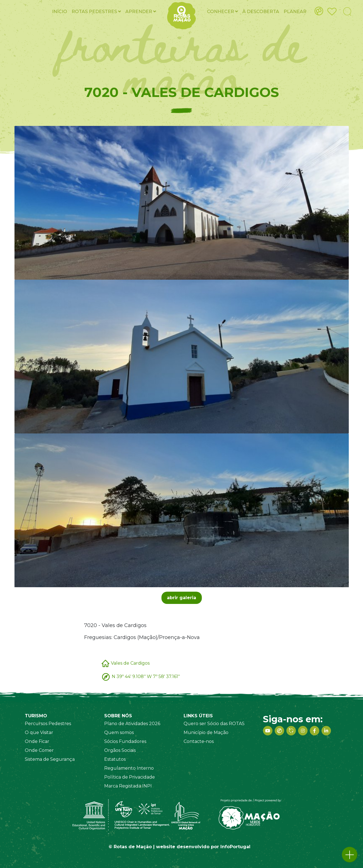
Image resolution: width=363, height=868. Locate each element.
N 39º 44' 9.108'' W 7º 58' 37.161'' (146, 676)
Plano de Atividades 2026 (132, 724)
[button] (350, 855)
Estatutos (115, 759)
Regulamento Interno (129, 768)
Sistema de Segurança (50, 759)
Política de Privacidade (130, 777)
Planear (295, 12)
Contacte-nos (199, 741)
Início (60, 12)
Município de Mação (206, 732)
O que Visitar (39, 732)
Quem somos (119, 732)
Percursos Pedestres (48, 724)
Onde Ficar (37, 741)
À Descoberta (261, 12)
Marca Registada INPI (128, 786)
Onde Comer (39, 750)
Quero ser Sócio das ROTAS (214, 724)
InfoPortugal (235, 847)
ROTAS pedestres (96, 12)
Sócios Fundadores (125, 741)
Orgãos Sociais (120, 750)
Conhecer (222, 12)
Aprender (141, 12)
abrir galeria (181, 598)
